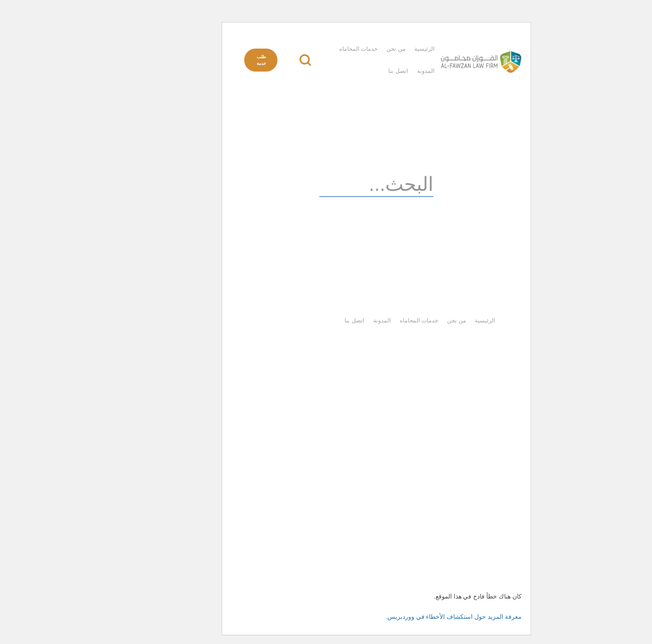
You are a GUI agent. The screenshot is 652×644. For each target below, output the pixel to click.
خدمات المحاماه (308, 49)
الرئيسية (374, 49)
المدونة (375, 71)
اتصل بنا (348, 71)
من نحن (346, 49)
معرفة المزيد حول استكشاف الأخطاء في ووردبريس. (403, 617)
